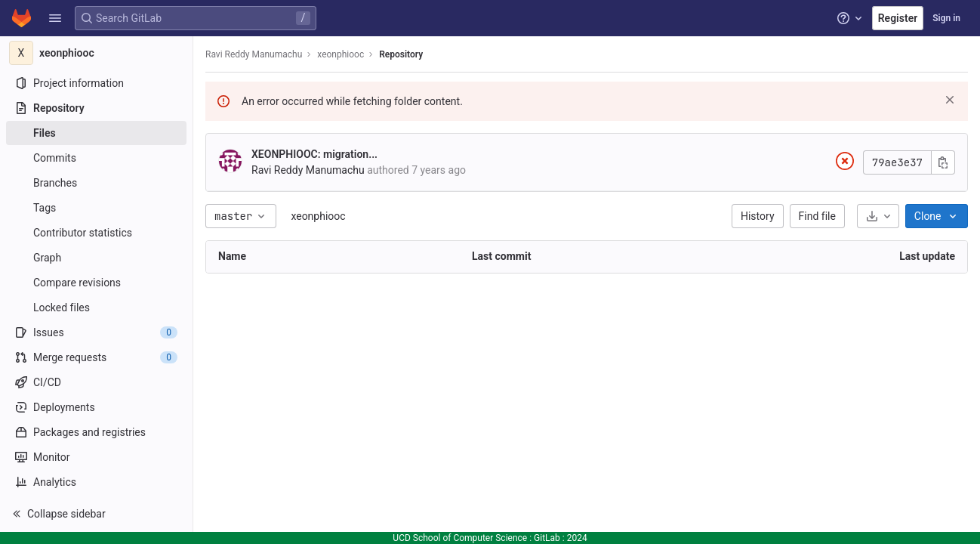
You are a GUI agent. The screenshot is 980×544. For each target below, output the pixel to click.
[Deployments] (96, 407)
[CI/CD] (96, 382)
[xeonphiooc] (97, 53)
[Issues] (96, 332)
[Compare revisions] (96, 283)
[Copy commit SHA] (943, 162)
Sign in (946, 18)
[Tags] (96, 208)
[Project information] (96, 83)
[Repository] (96, 108)
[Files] (96, 133)
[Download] (878, 216)
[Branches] (96, 183)
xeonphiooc (318, 216)
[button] (55, 18)
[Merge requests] (96, 357)
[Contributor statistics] (96, 233)
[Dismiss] (950, 100)
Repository (401, 54)
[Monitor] (96, 457)
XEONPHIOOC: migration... (314, 154)
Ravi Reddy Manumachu (254, 54)
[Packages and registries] (96, 432)
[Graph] (96, 258)
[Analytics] (96, 482)
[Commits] (96, 158)
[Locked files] (96, 308)
